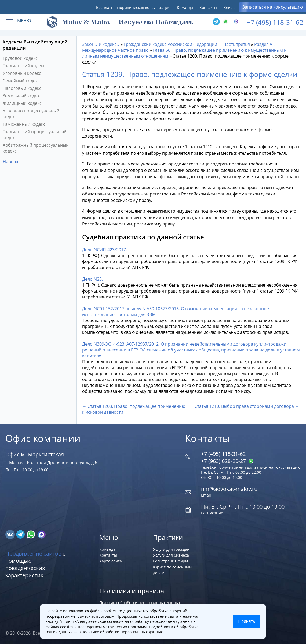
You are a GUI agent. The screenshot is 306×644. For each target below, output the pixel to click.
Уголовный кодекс (22, 73)
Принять (247, 621)
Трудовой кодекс (20, 58)
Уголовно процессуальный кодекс (31, 114)
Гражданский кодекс (24, 66)
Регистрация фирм (170, 561)
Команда (185, 7)
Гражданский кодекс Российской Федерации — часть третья (187, 44)
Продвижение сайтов (33, 554)
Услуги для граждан (171, 549)
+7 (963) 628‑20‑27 (227, 461)
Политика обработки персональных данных (140, 603)
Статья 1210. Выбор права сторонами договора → (247, 406)
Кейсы (229, 7)
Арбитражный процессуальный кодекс (36, 148)
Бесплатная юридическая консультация (133, 7)
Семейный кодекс (21, 81)
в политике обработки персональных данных (121, 632)
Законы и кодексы (101, 44)
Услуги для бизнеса (171, 555)
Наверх (11, 162)
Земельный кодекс (22, 96)
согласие (115, 621)
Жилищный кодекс (22, 103)
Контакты (208, 7)
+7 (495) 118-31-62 (275, 22)
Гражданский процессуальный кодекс (35, 135)
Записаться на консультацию (273, 7)
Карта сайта (111, 561)
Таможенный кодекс (24, 124)
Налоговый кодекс (22, 88)
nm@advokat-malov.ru (229, 489)
